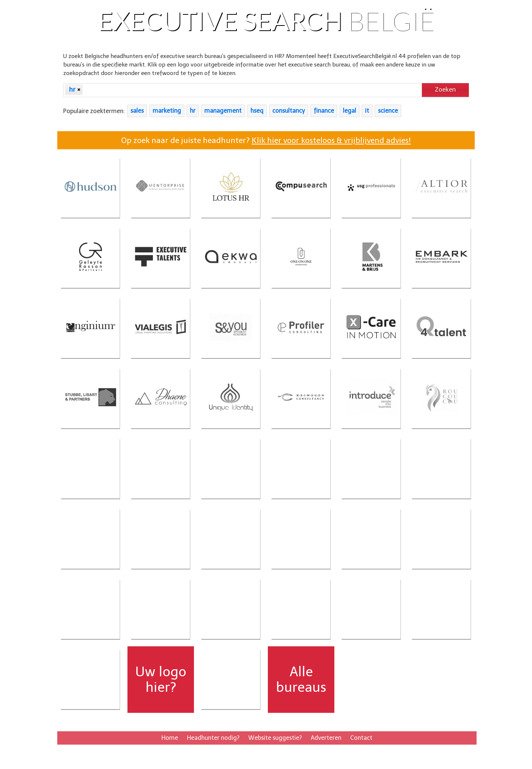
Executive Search (266, 20)
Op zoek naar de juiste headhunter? (266, 140)
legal (349, 111)
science (388, 111)
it (367, 111)
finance (324, 111)
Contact (361, 738)
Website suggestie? (275, 738)
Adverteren (326, 738)
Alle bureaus (301, 679)
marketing (167, 111)
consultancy (289, 111)
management (223, 111)
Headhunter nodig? (213, 738)
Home (170, 738)
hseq (257, 111)
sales (137, 111)
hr (193, 111)
